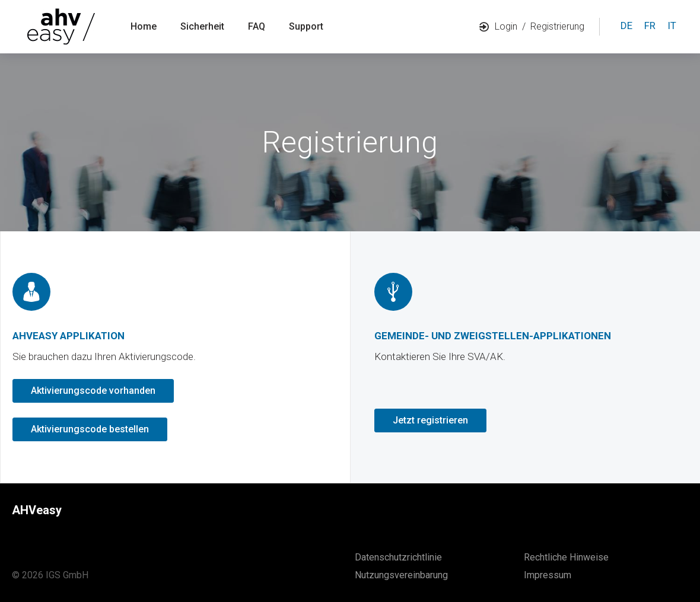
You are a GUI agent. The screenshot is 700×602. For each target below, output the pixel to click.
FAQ (257, 26)
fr (650, 26)
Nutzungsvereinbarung (401, 575)
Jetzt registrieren (430, 420)
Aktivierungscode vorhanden (93, 391)
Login (498, 26)
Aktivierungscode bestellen (90, 429)
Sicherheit (202, 26)
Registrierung (557, 26)
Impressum (548, 575)
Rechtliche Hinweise (566, 557)
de (626, 26)
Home (144, 26)
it (672, 26)
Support (306, 26)
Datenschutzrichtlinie (398, 557)
